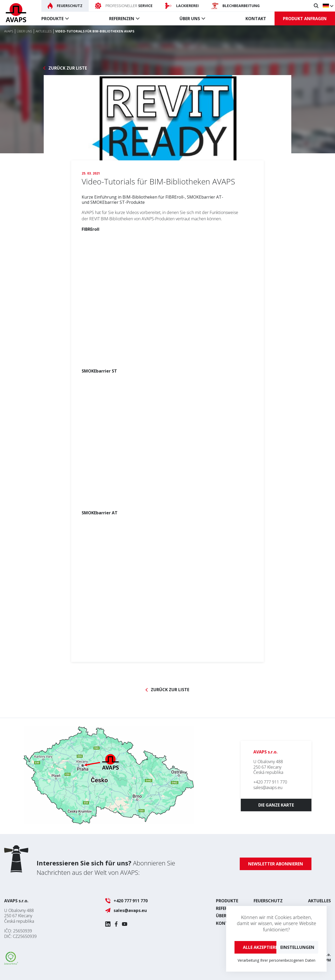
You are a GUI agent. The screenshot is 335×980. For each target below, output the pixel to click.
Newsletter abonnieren (276, 864)
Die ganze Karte (276, 805)
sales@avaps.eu (268, 787)
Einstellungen (297, 947)
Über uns (190, 19)
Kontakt (256, 19)
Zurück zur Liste (68, 68)
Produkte (52, 19)
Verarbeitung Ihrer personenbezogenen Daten (277, 960)
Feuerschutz (268, 901)
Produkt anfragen (305, 19)
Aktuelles (319, 901)
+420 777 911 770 (270, 782)
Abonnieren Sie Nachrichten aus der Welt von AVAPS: (106, 868)
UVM (327, 960)
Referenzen (122, 19)
